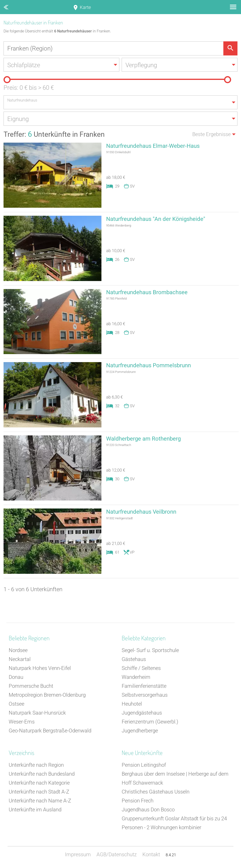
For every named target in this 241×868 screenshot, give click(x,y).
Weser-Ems (22, 722)
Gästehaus (134, 660)
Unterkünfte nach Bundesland (42, 774)
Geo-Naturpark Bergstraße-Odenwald (50, 731)
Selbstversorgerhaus (145, 695)
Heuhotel (132, 704)
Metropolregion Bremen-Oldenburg (47, 695)
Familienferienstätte (144, 686)
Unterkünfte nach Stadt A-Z (39, 792)
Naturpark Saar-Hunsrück (37, 713)
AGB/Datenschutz (117, 855)
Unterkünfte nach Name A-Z (40, 801)
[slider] (7, 80)
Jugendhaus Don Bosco (148, 810)
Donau (16, 678)
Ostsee (16, 704)
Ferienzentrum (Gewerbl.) (150, 722)
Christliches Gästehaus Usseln (156, 792)
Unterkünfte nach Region (36, 765)
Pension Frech (138, 801)
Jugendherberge (140, 731)
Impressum (78, 855)
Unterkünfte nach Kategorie (39, 783)
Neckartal (20, 660)
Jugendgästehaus (142, 713)
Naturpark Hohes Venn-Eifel (40, 669)
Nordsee (18, 651)
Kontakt (151, 855)
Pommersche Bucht (31, 686)
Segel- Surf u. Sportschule (150, 651)
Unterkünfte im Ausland (35, 810)
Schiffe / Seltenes (141, 669)
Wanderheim (136, 678)
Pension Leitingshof (144, 765)
